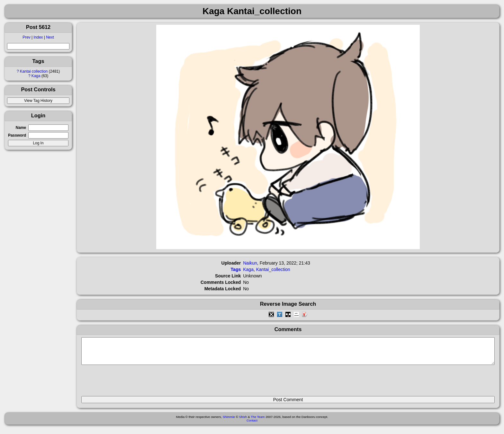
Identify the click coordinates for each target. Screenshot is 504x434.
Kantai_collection (273, 269)
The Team (258, 422)
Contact (252, 425)
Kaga (36, 76)
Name (21, 128)
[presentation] (130, 383)
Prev (26, 37)
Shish (243, 422)
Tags (236, 269)
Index (38, 37)
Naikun (250, 263)
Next (50, 37)
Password (17, 135)
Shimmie (229, 422)
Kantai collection (34, 71)
